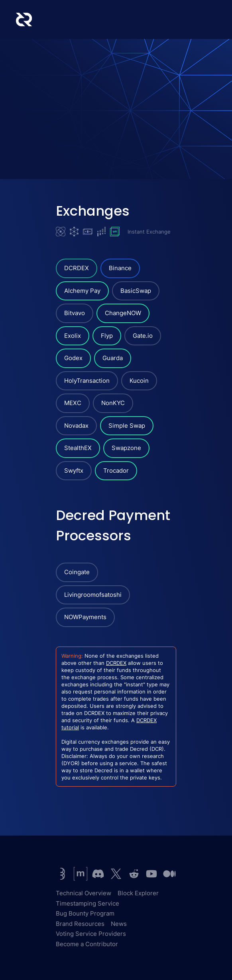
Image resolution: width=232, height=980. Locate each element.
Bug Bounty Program (85, 913)
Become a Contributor (87, 944)
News (119, 924)
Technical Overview (84, 893)
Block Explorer (138, 893)
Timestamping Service (87, 903)
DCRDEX (116, 663)
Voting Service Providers (91, 934)
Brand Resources (80, 924)
